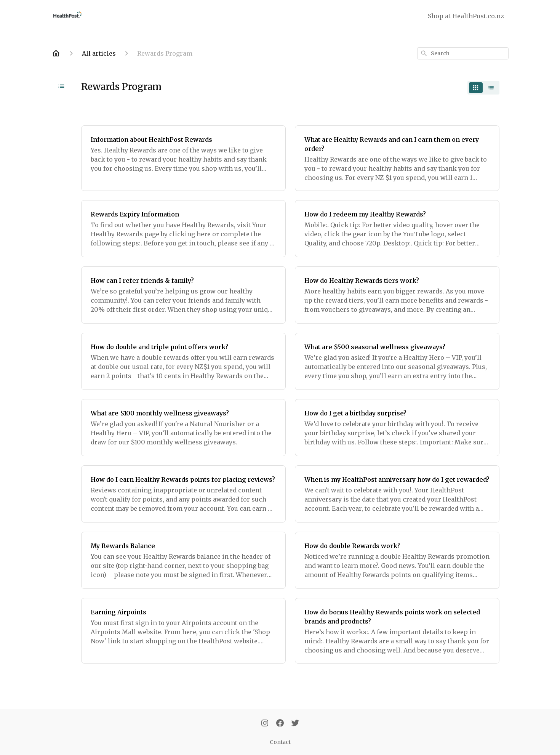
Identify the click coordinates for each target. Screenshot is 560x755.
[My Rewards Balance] (183, 560)
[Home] (56, 53)
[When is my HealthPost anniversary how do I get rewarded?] (397, 494)
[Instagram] (265, 724)
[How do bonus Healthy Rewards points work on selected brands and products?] (397, 631)
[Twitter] (295, 724)
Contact (280, 742)
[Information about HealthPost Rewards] (183, 158)
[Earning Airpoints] (183, 631)
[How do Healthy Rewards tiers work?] (397, 295)
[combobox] (463, 53)
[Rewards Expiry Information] (183, 229)
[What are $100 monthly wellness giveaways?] (183, 428)
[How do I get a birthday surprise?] (397, 428)
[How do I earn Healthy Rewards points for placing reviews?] (183, 494)
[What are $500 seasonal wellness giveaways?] (397, 361)
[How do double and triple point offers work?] (183, 361)
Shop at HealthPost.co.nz (466, 16)
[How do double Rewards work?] (397, 560)
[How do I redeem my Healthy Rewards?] (397, 229)
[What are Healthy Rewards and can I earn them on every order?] (397, 158)
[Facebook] (280, 724)
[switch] (483, 88)
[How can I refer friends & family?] (183, 295)
